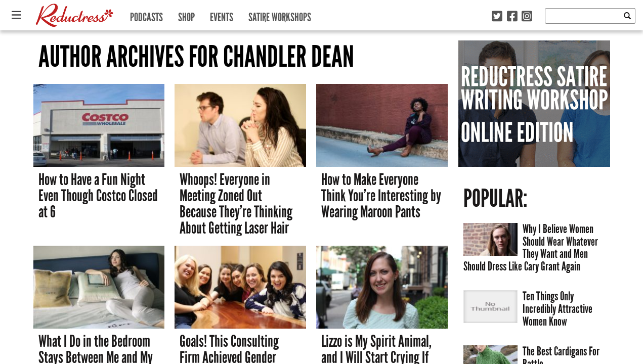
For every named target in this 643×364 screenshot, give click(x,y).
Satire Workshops (280, 15)
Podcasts (146, 15)
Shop (186, 15)
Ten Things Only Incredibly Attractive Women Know (558, 308)
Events (222, 15)
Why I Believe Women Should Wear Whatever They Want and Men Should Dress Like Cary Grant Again (531, 247)
